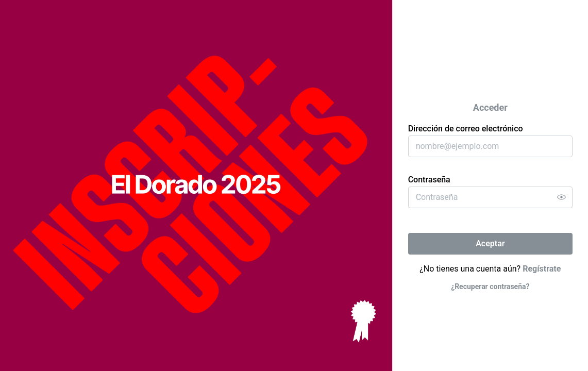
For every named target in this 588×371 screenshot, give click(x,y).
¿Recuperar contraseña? (490, 286)
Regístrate (542, 269)
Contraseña (429, 180)
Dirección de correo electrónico (466, 129)
